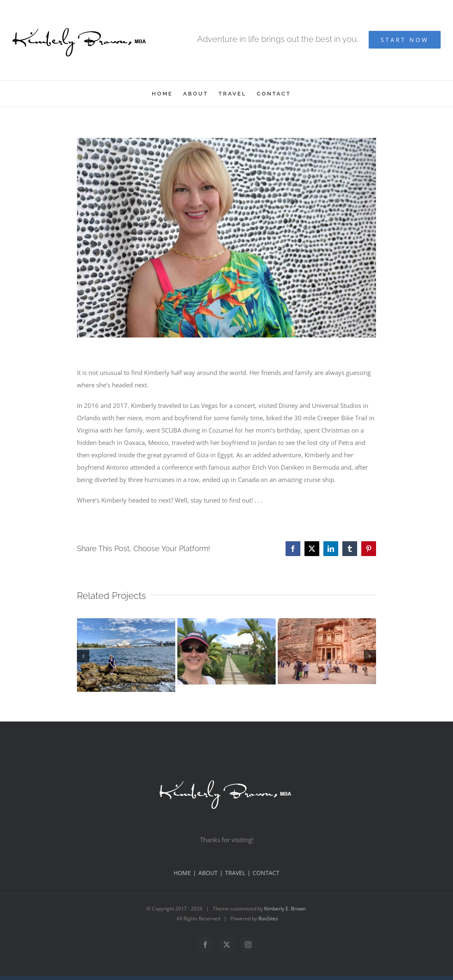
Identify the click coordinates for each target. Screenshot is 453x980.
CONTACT (266, 873)
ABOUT (208, 873)
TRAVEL (235, 873)
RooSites (268, 918)
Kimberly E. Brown (285, 909)
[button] (83, 656)
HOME (182, 873)
